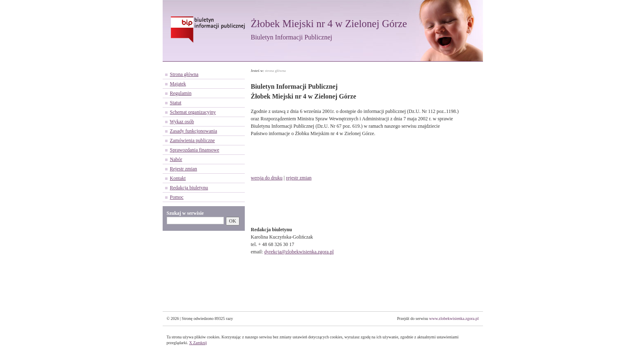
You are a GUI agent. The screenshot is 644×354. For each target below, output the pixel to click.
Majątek (178, 84)
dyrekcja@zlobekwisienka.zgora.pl (299, 252)
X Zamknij (198, 343)
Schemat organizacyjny (193, 112)
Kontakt (178, 178)
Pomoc (177, 197)
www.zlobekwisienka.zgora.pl (454, 318)
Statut (176, 103)
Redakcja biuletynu (189, 188)
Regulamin (181, 93)
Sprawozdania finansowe (195, 150)
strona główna (275, 71)
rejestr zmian (299, 178)
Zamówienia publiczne (193, 140)
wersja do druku (267, 178)
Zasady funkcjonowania (194, 131)
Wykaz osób (182, 122)
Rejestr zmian (184, 169)
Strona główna (184, 74)
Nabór (176, 159)
